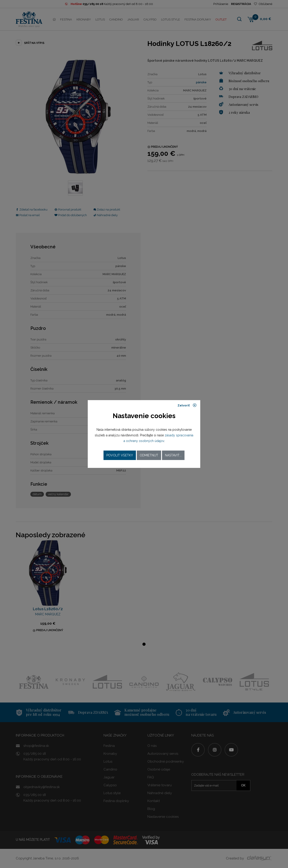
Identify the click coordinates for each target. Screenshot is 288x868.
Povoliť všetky (120, 455)
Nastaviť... (173, 455)
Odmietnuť (149, 455)
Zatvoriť (187, 405)
